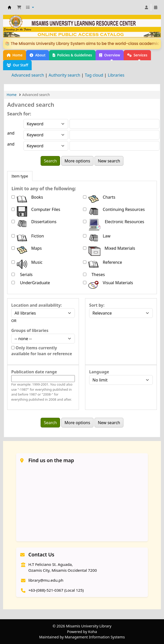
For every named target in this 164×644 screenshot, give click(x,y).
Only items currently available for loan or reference (42, 351)
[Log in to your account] (146, 7)
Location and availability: (37, 305)
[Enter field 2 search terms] (114, 135)
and (11, 133)
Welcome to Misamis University (9, 7)
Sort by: (97, 305)
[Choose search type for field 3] (46, 146)
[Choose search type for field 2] (46, 135)
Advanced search (28, 75)
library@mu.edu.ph (46, 580)
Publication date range (34, 372)
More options (77, 161)
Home (15, 55)
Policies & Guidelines (72, 55)
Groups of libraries (30, 330)
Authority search (64, 75)
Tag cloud (94, 75)
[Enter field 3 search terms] (114, 146)
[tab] (20, 176)
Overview (110, 55)
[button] (19, 7)
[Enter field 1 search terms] (114, 124)
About (38, 55)
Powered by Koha (82, 632)
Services (137, 55)
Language (99, 372)
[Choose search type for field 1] (46, 124)
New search (109, 161)
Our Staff (17, 65)
